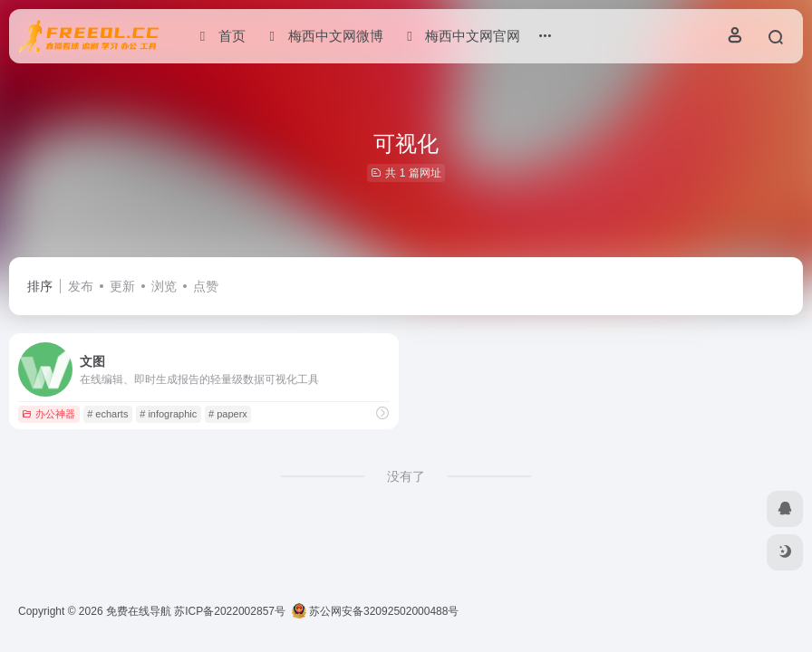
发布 (81, 286)
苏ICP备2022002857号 (230, 611)
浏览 (164, 286)
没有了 (406, 476)
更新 (122, 286)
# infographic (168, 414)
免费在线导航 (139, 611)
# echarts (107, 414)
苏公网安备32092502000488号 (376, 611)
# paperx (228, 414)
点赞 (206, 286)
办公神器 (48, 414)
